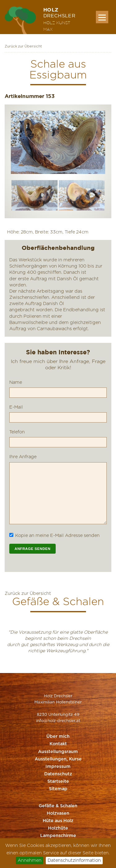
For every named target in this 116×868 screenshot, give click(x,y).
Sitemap (58, 789)
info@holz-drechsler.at (58, 721)
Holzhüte (58, 828)
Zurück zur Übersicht (23, 46)
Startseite (58, 782)
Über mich (58, 737)
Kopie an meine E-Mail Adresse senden (57, 536)
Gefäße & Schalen (58, 806)
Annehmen (30, 860)
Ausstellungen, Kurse (58, 759)
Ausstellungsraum (58, 752)
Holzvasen (58, 813)
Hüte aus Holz (58, 821)
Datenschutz (58, 774)
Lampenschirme (58, 836)
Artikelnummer (24, 96)
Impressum (58, 767)
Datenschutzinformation (74, 860)
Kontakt (58, 744)
